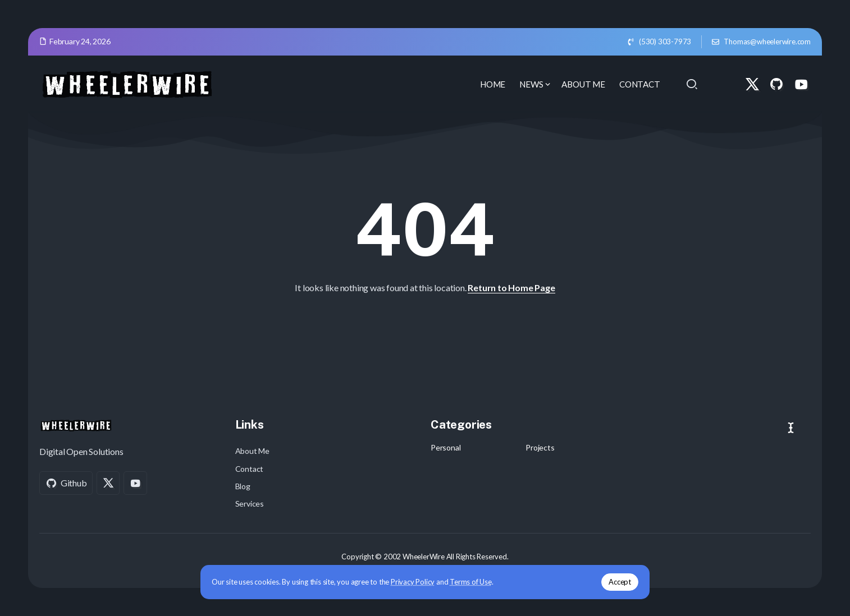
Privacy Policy (413, 582)
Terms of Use (471, 582)
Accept (620, 582)
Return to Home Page (511, 288)
